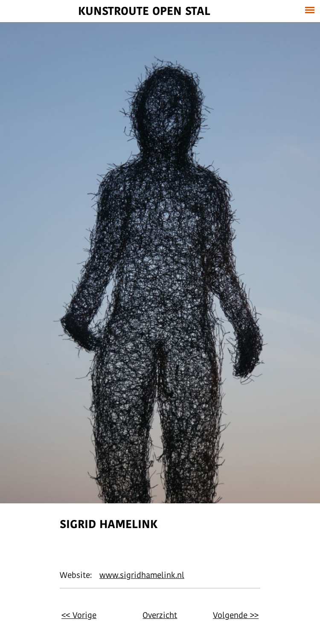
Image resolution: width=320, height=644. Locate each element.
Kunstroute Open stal (144, 10)
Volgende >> (236, 615)
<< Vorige (79, 615)
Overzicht (160, 615)
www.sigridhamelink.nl (142, 575)
